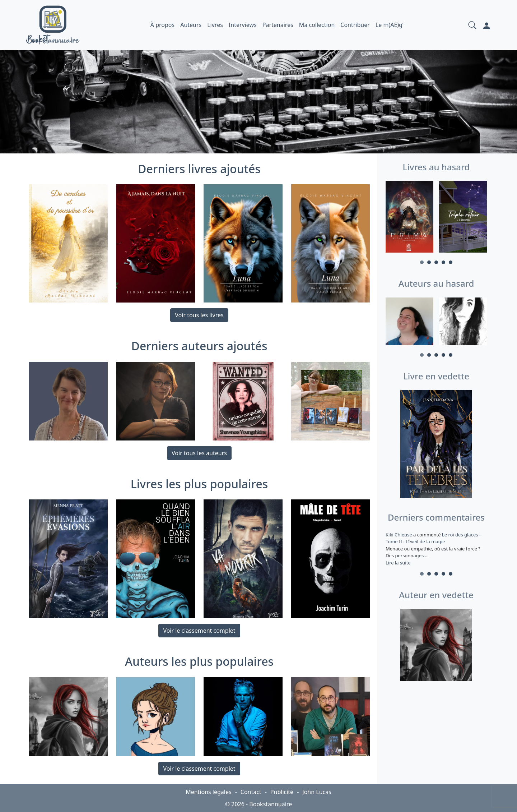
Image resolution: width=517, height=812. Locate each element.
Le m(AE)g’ (390, 25)
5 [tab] (451, 262)
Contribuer (355, 25)
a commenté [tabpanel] (436, 549)
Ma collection (317, 25)
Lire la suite (398, 563)
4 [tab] (443, 262)
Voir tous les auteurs (199, 453)
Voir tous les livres (199, 315)
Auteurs (191, 25)
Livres (215, 25)
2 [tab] (429, 262)
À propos (162, 25)
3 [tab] (436, 262)
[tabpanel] (409, 218)
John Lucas (317, 792)
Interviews (243, 25)
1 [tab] (422, 262)
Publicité (282, 792)
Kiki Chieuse (399, 535)
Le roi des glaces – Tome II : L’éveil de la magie (434, 538)
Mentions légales (209, 792)
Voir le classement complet (199, 631)
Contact (251, 792)
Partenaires (278, 25)
